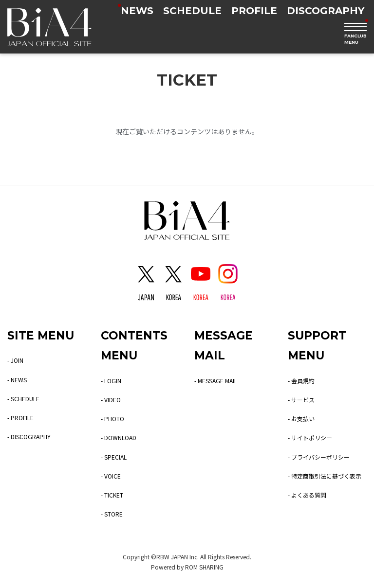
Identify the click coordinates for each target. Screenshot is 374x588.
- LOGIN (111, 381)
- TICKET (112, 495)
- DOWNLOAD (119, 437)
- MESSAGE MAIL (216, 381)
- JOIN (15, 360)
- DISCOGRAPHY (29, 437)
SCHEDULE (192, 11)
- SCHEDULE (23, 399)
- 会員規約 (301, 381)
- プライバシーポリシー (319, 457)
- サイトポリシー (310, 437)
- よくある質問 (307, 495)
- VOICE (111, 476)
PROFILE (254, 11)
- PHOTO (112, 419)
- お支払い (301, 419)
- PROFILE (20, 418)
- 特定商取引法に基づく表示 (325, 476)
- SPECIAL (114, 457)
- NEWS (17, 380)
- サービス (301, 400)
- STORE (112, 514)
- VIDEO (111, 400)
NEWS (137, 11)
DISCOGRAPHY (326, 11)
